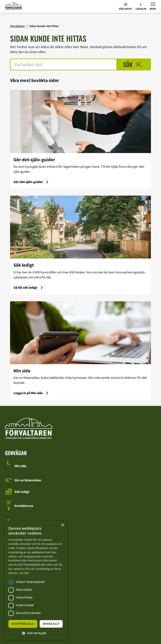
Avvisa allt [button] (51, 624)
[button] (36, 633)
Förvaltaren (17, 26)
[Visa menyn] (153, 6)
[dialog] (36, 580)
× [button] (62, 525)
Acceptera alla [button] (23, 624)
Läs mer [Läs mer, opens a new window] (24, 573)
